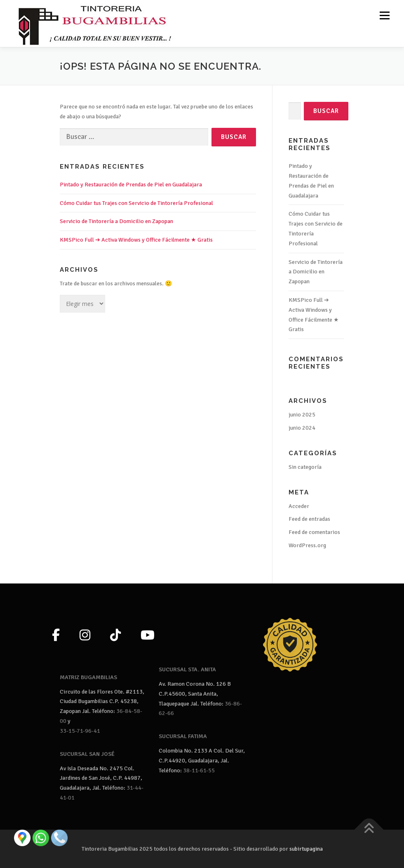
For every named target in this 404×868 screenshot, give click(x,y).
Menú (384, 15)
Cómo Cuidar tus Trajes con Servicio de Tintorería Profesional (136, 203)
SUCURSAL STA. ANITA (187, 669)
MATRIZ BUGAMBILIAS (88, 677)
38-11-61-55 (199, 770)
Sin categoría (305, 467)
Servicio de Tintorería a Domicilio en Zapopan (116, 221)
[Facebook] (56, 636)
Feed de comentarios (314, 532)
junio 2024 (302, 428)
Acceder (299, 506)
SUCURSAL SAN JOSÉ (87, 754)
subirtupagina (306, 849)
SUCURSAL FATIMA (183, 736)
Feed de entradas (309, 519)
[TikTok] (115, 636)
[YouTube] (148, 636)
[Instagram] (85, 636)
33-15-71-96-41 (80, 731)
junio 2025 (302, 415)
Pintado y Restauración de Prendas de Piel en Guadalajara (131, 185)
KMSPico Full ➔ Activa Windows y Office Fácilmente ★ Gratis (136, 240)
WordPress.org (307, 545)
